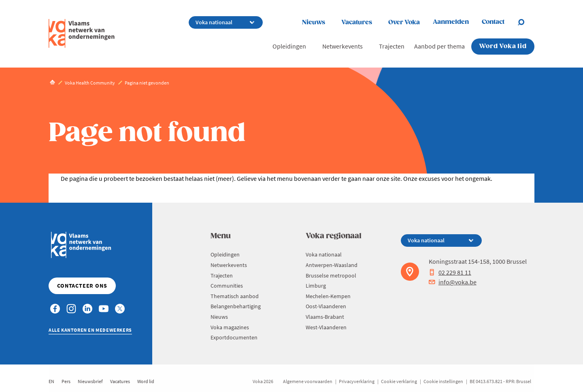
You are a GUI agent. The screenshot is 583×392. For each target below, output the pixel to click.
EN (51, 381)
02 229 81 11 (450, 272)
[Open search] (526, 22)
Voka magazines (230, 327)
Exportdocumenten (234, 337)
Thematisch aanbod (235, 296)
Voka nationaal (324, 254)
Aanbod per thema (439, 46)
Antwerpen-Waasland (332, 265)
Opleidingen (289, 46)
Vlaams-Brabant (325, 317)
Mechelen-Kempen (328, 296)
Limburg (316, 286)
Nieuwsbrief (90, 381)
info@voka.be (453, 282)
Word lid (146, 381)
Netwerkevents (343, 46)
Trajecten (392, 46)
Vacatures (357, 22)
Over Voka (404, 22)
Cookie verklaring (399, 381)
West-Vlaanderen (326, 327)
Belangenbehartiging (236, 306)
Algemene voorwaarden (308, 381)
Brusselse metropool (331, 275)
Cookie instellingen (443, 381)
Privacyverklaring (357, 381)
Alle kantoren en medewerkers (90, 330)
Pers (66, 381)
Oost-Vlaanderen (326, 306)
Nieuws (314, 22)
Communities (227, 286)
